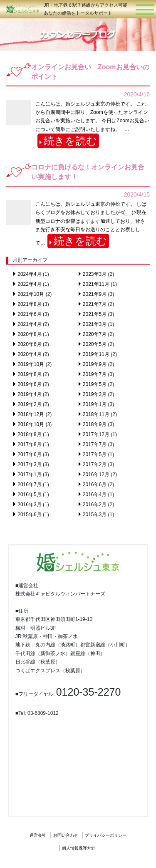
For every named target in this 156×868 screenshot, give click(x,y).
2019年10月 (31, 364)
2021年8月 (29, 304)
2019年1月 (95, 404)
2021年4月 (29, 324)
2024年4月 (29, 274)
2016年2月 (95, 505)
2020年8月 (29, 334)
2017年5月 (95, 454)
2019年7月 (95, 374)
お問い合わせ (66, 835)
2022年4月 (29, 284)
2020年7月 (95, 334)
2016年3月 (29, 505)
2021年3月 (95, 324)
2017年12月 (96, 434)
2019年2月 (29, 404)
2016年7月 (29, 484)
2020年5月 (95, 344)
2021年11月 (96, 284)
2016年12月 (96, 474)
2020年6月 (29, 344)
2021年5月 (95, 314)
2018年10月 (31, 424)
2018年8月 (29, 434)
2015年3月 (95, 515)
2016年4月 (95, 495)
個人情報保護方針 (79, 848)
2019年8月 (29, 374)
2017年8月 (29, 444)
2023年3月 (95, 274)
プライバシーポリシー (106, 835)
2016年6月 (95, 484)
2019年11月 (96, 354)
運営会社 (38, 835)
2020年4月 (29, 354)
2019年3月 (95, 394)
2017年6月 (29, 454)
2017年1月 (29, 474)
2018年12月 (31, 414)
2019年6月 (29, 384)
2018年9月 (95, 424)
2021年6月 (29, 314)
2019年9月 (95, 364)
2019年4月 (29, 394)
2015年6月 (29, 515)
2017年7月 (95, 444)
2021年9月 (95, 294)
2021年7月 (95, 304)
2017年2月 (95, 464)
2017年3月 (29, 464)
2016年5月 (29, 495)
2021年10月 (31, 294)
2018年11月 (96, 414)
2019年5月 (95, 384)
